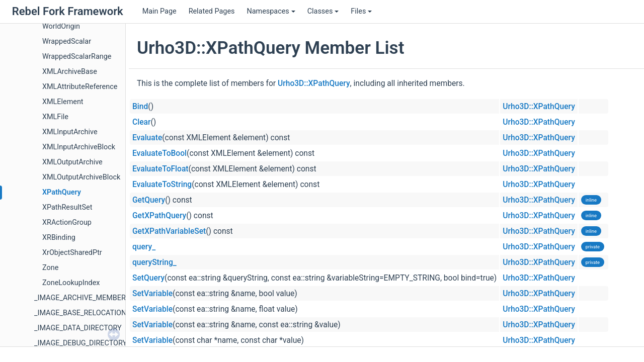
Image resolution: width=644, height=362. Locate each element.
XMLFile (55, 117)
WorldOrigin (61, 26)
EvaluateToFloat (160, 169)
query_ (144, 247)
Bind (140, 107)
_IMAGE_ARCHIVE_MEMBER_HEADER (95, 298)
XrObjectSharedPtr (72, 253)
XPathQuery (62, 192)
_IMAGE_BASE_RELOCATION (80, 313)
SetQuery (148, 278)
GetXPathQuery (159, 216)
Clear (141, 122)
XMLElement (63, 102)
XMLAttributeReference (80, 87)
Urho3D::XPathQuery (314, 83)
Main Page (159, 11)
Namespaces (271, 11)
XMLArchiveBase (70, 72)
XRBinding (59, 238)
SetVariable (152, 294)
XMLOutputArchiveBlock (81, 177)
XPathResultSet (67, 207)
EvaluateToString (162, 185)
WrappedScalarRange (77, 57)
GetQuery (149, 200)
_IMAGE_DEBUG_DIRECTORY (80, 343)
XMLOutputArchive (72, 162)
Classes (323, 11)
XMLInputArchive (70, 132)
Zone (50, 268)
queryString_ (154, 262)
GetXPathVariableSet (169, 231)
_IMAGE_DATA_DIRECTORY (78, 328)
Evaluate (147, 138)
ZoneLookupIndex (71, 283)
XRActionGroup (67, 222)
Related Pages (212, 11)
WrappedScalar (67, 41)
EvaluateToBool (159, 153)
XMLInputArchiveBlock (79, 147)
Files (361, 11)
